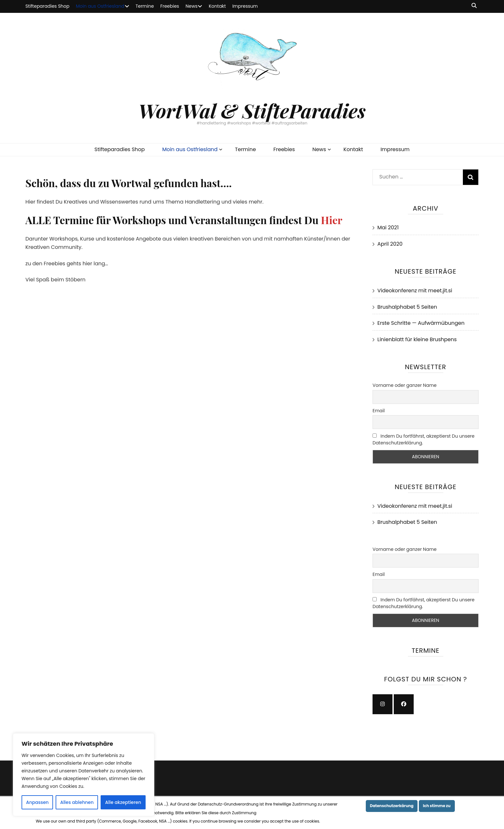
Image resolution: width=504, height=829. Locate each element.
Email (379, 411)
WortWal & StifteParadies (252, 110)
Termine (145, 6)
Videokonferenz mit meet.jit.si (415, 291)
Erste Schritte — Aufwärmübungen (421, 323)
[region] (84, 775)
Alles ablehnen (77, 802)
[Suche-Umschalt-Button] (474, 6)
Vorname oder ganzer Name (405, 385)
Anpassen (37, 802)
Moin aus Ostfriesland (100, 6)
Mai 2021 (388, 228)
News (191, 6)
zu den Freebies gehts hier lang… (67, 264)
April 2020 (390, 244)
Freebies (170, 6)
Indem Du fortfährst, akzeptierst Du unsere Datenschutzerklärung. (423, 439)
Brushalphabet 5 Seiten (407, 307)
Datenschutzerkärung (392, 806)
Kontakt (217, 6)
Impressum (245, 6)
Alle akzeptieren (123, 802)
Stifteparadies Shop (47, 6)
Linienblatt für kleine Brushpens (417, 339)
